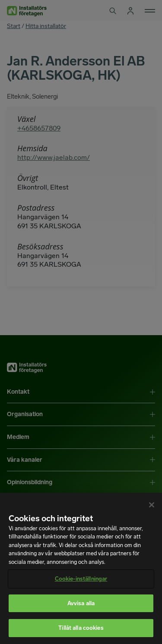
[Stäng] (152, 505)
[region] (81, 568)
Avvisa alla (81, 603)
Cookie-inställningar (81, 579)
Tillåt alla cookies (81, 628)
